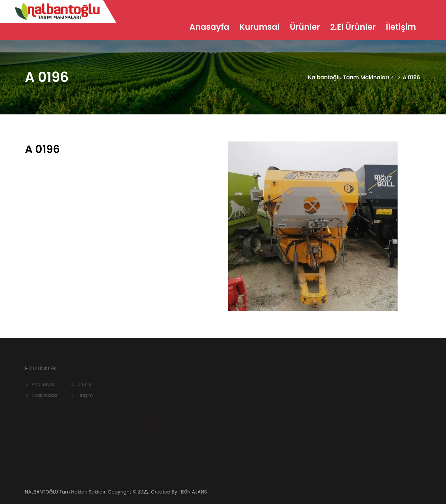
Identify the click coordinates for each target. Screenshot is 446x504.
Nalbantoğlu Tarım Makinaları (348, 77)
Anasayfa (209, 27)
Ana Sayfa (43, 384)
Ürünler (305, 27)
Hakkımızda (44, 395)
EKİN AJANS (194, 492)
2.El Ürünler (353, 27)
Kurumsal (260, 27)
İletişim (401, 27)
